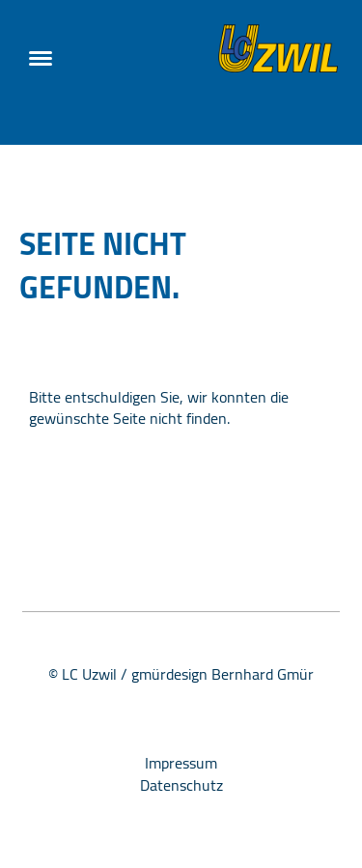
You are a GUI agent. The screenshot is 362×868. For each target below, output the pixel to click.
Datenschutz (181, 785)
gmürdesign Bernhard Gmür (223, 674)
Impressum (181, 763)
